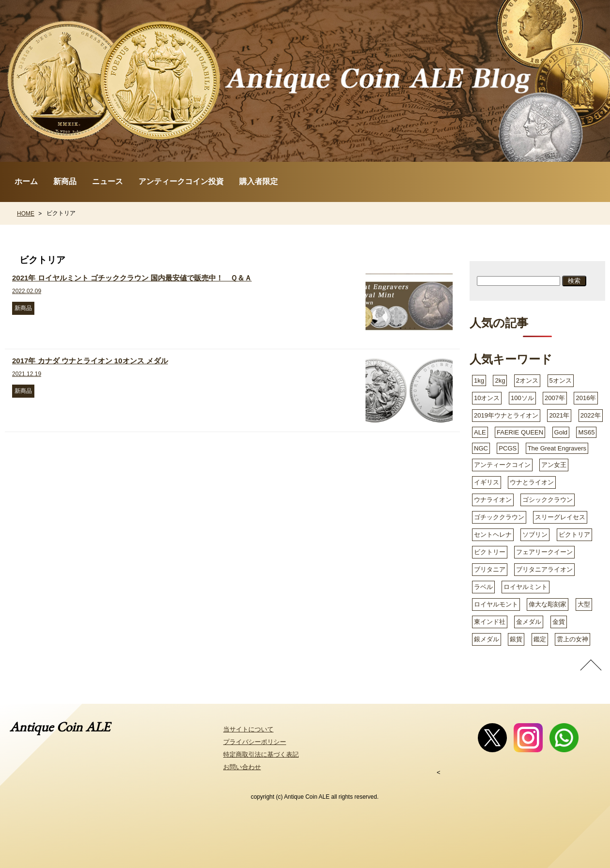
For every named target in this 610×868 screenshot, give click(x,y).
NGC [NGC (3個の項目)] (481, 448)
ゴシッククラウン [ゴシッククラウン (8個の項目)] (548, 500)
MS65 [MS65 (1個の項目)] (586, 432)
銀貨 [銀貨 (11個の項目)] (516, 639)
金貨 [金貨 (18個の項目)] (559, 622)
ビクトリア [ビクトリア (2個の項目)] (574, 535)
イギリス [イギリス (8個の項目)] (487, 482)
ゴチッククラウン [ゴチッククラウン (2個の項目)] (499, 517)
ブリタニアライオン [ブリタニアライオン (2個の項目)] (544, 569)
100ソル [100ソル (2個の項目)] (522, 398)
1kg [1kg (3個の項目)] (479, 380)
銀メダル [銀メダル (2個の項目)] (487, 639)
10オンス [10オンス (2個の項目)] (487, 398)
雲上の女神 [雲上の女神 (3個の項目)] (572, 639)
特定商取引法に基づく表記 (261, 754)
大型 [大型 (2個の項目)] (584, 604)
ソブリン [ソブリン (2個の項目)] (535, 535)
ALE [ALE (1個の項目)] (480, 432)
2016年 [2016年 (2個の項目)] (586, 398)
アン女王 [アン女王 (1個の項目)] (554, 465)
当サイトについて (248, 729)
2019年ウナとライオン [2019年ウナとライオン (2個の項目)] (506, 415)
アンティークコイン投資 (181, 181)
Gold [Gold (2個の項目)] (561, 432)
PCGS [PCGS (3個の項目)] (508, 448)
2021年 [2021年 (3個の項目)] (559, 415)
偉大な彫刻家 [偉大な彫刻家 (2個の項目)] (548, 604)
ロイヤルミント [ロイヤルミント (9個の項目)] (526, 587)
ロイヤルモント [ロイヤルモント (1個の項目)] (496, 604)
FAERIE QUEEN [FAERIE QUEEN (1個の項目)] (520, 432)
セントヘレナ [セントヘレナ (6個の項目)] (493, 535)
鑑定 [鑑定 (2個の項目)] (540, 639)
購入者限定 (259, 181)
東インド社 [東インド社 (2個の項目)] (490, 622)
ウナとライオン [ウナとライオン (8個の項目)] (532, 482)
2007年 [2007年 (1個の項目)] (555, 398)
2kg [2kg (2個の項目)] (500, 380)
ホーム (26, 181)
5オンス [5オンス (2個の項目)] (561, 380)
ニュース (107, 181)
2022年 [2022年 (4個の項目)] (591, 415)
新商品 (65, 181)
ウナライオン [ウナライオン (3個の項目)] (493, 500)
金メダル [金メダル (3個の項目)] (529, 622)
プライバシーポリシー (255, 742)
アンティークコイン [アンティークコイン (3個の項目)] (502, 465)
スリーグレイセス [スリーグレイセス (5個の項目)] (560, 517)
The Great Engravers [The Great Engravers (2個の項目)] (557, 448)
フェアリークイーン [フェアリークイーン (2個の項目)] (544, 552)
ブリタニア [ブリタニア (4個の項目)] (490, 569)
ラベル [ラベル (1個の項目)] (483, 587)
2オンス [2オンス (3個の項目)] (527, 380)
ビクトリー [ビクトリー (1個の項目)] (490, 552)
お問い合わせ (242, 767)
